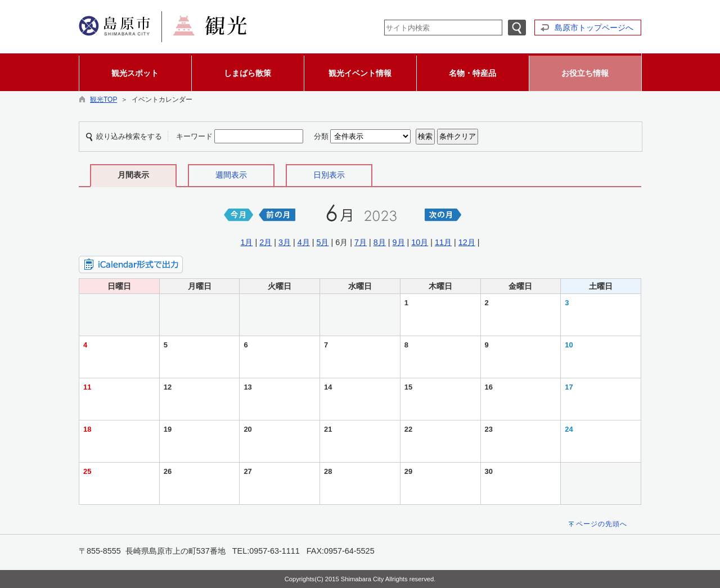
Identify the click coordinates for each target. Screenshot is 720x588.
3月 (285, 242)
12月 (467, 242)
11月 (443, 242)
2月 (265, 242)
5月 (322, 242)
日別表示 (329, 175)
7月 (361, 242)
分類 (321, 136)
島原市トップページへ (594, 28)
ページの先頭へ (602, 524)
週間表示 (231, 175)
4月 (304, 242)
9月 (399, 242)
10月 (420, 242)
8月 (380, 242)
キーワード (194, 136)
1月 (246, 242)
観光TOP (103, 99)
